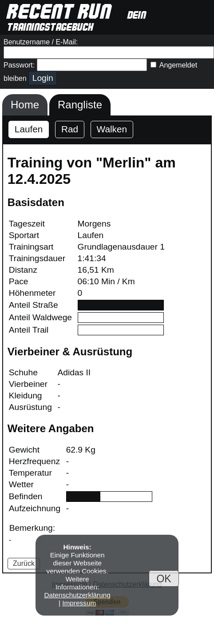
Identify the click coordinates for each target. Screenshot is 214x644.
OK (164, 578)
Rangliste (80, 105)
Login (43, 78)
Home (25, 105)
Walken (112, 129)
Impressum (79, 603)
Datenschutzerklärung (77, 595)
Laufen (29, 129)
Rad (70, 129)
